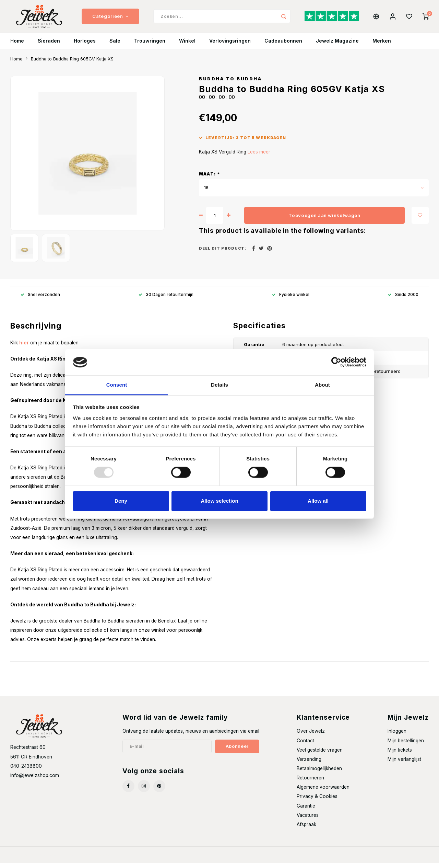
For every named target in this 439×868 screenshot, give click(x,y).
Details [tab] (219, 385)
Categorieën (110, 19)
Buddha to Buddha (230, 84)
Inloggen (397, 736)
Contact (305, 746)
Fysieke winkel (291, 300)
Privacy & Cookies (317, 802)
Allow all (318, 501)
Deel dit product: (223, 254)
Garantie (306, 811)
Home (17, 46)
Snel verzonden (40, 300)
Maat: (209, 179)
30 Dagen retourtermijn (166, 300)
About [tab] (322, 385)
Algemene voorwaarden (323, 792)
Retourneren (310, 783)
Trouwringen (150, 46)
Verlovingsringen (230, 46)
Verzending (309, 764)
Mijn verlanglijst (404, 764)
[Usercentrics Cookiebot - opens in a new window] (336, 362)
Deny (121, 501)
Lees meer (259, 157)
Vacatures (308, 820)
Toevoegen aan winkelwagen (324, 220)
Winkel (187, 46)
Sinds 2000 (403, 300)
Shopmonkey (102, 860)
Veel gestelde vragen (320, 755)
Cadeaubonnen (283, 46)
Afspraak (306, 830)
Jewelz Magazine (337, 46)
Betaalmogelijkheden (319, 774)
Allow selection (219, 501)
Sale (115, 46)
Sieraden (49, 46)
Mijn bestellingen (406, 746)
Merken (382, 46)
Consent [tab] (117, 385)
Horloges (85, 46)
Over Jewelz (311, 736)
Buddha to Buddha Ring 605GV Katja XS (72, 64)
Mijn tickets (400, 755)
